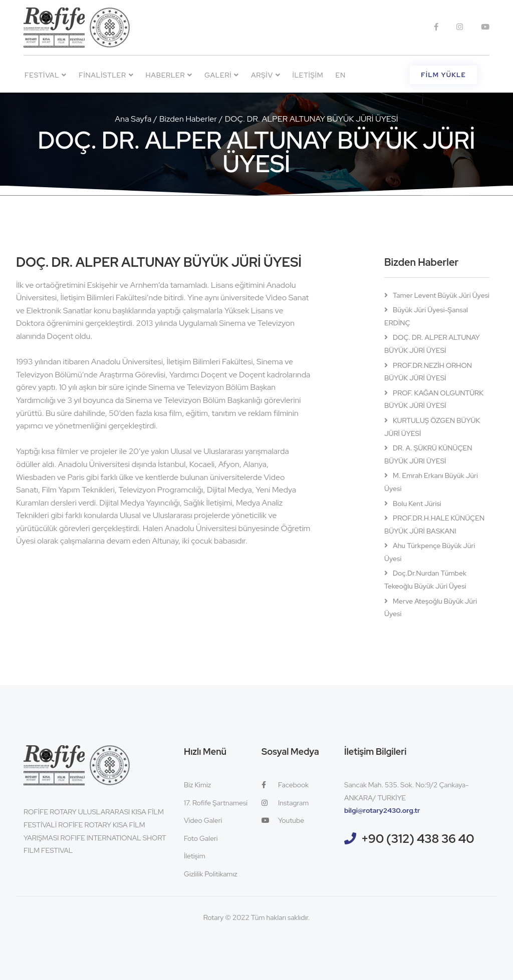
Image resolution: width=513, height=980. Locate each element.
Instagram (285, 803)
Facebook (285, 785)
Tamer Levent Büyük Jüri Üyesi (441, 295)
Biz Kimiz (197, 785)
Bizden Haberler (188, 119)
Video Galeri (203, 820)
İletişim (308, 75)
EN (341, 75)
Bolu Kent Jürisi (417, 504)
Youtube (283, 820)
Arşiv (266, 75)
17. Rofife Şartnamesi (216, 803)
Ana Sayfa (133, 119)
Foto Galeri (201, 838)
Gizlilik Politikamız (211, 874)
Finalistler (106, 75)
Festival (46, 75)
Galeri (222, 75)
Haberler (169, 75)
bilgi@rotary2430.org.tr (382, 810)
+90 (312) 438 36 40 (418, 839)
